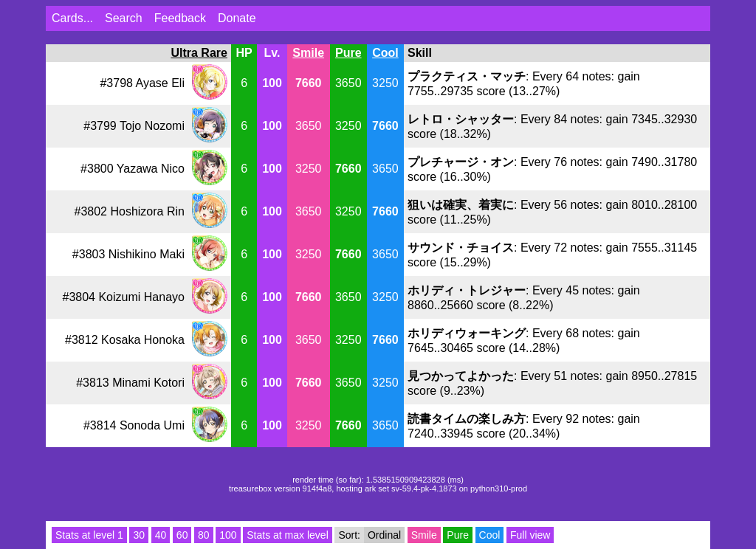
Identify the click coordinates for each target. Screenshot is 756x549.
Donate (237, 18)
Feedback (180, 18)
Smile (308, 53)
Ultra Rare (199, 53)
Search (124, 18)
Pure (348, 53)
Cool (385, 53)
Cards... (72, 18)
